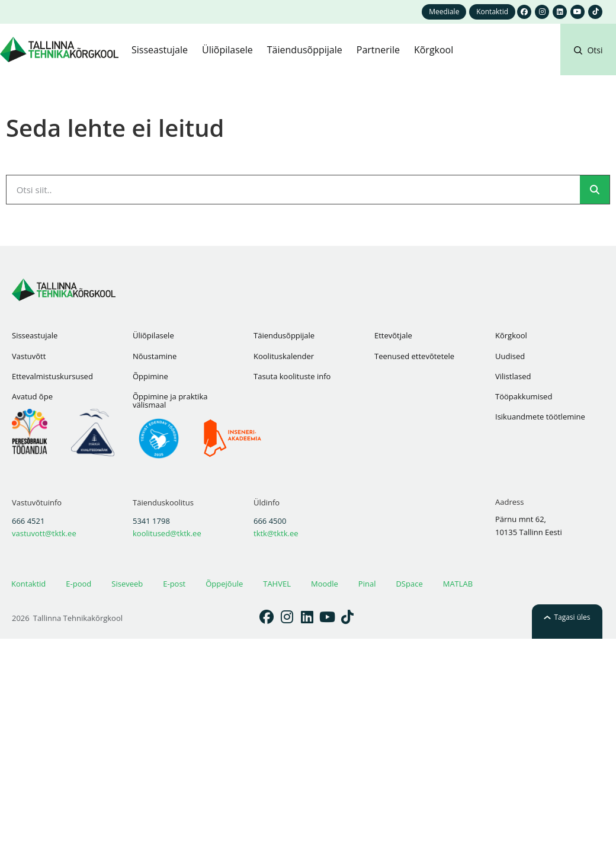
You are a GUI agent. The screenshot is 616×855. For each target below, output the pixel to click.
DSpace (409, 584)
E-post (174, 584)
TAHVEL (277, 584)
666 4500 (270, 521)
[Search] (595, 190)
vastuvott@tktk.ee (44, 533)
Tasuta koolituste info (292, 376)
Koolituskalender (284, 356)
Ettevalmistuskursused (52, 376)
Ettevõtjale (393, 335)
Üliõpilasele (153, 335)
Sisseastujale (35, 335)
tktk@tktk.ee (276, 533)
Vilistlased (513, 376)
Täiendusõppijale (284, 335)
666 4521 (28, 521)
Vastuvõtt (29, 356)
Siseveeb (127, 584)
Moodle (325, 584)
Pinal (367, 584)
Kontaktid (28, 584)
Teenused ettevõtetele (414, 356)
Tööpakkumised (524, 396)
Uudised (510, 356)
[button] (588, 64)
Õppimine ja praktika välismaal (170, 401)
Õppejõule (224, 584)
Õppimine (150, 376)
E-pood (78, 584)
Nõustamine (155, 356)
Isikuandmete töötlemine (540, 417)
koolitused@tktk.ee (167, 533)
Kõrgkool (511, 335)
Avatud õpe (32, 396)
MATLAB (458, 584)
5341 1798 (151, 521)
